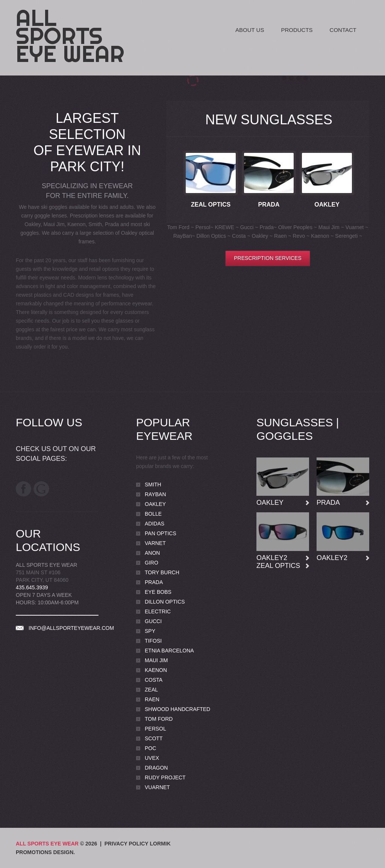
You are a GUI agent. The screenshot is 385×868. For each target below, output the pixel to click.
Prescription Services (268, 258)
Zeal (151, 690)
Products (297, 30)
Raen (152, 699)
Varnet (155, 543)
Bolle (153, 514)
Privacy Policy (127, 844)
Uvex (152, 758)
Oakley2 (272, 558)
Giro (152, 563)
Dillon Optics (165, 602)
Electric (158, 611)
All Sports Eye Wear (70, 36)
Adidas (155, 524)
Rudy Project (165, 777)
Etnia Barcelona (169, 651)
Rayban (155, 494)
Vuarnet (157, 787)
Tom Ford (159, 719)
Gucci (153, 621)
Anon (152, 553)
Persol (155, 729)
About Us (250, 30)
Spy (150, 631)
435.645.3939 (32, 587)
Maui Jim (156, 660)
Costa (154, 680)
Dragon (156, 768)
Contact (343, 30)
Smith (153, 485)
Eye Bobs (158, 592)
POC (150, 748)
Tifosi (153, 641)
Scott (154, 738)
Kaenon (156, 670)
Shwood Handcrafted (177, 709)
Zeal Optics (211, 205)
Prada (269, 205)
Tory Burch (162, 572)
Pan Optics (161, 533)
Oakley (327, 205)
